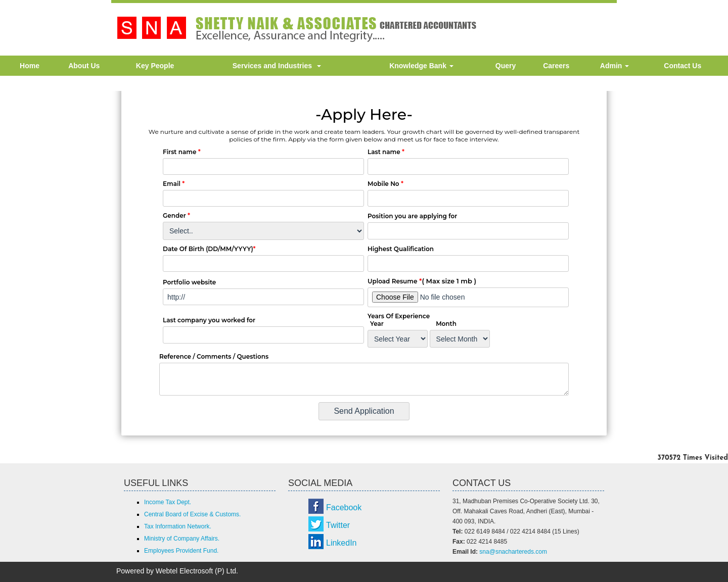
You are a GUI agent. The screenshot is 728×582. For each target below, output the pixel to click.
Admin (615, 66)
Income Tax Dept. (168, 502)
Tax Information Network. (178, 526)
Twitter (338, 525)
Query (506, 66)
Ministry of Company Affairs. (182, 539)
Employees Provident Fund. (181, 551)
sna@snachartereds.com (513, 552)
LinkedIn (342, 543)
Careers (556, 66)
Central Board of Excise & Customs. (192, 514)
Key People (155, 66)
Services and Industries (277, 66)
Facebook (344, 507)
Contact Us (682, 66)
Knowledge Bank (421, 66)
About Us (84, 66)
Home (30, 66)
